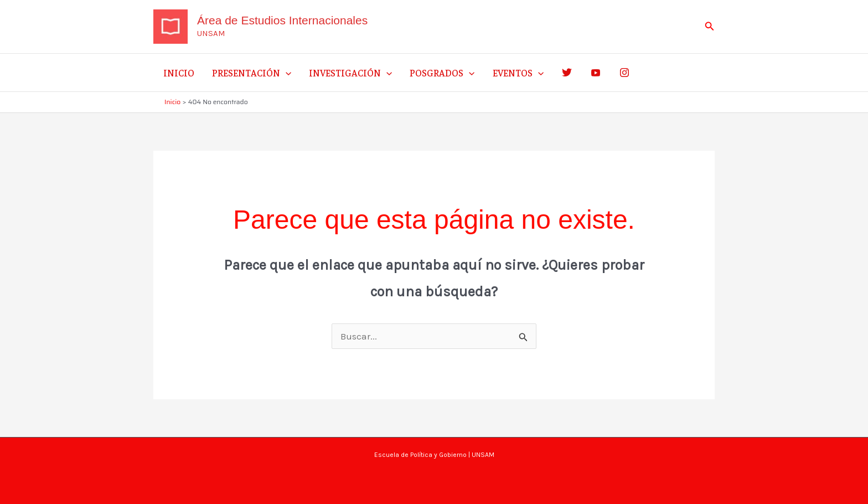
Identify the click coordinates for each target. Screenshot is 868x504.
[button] (710, 27)
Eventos (518, 73)
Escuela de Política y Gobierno (420, 455)
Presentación (252, 73)
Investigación (350, 73)
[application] (286, 73)
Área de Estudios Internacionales (282, 20)
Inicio (179, 73)
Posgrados (442, 73)
